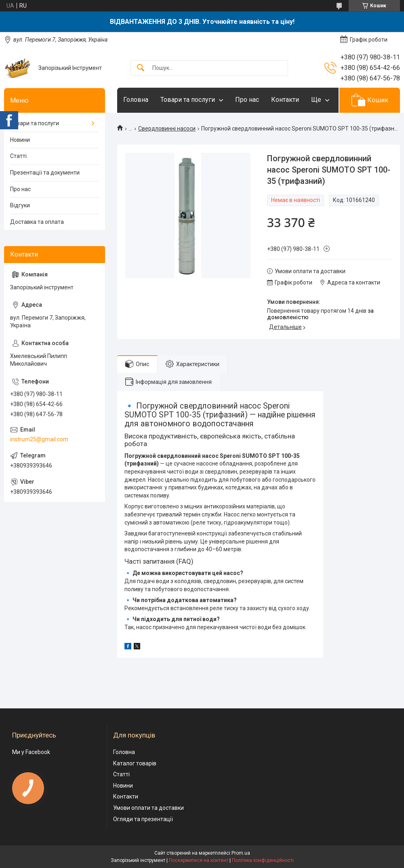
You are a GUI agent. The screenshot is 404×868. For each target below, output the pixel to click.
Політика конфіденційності (263, 860)
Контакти (285, 100)
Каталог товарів (135, 763)
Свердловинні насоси (167, 129)
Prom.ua (241, 853)
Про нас (247, 100)
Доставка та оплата (37, 222)
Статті (18, 156)
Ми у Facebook (31, 752)
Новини (20, 140)
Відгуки (20, 205)
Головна (136, 100)
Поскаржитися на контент (199, 860)
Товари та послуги (188, 100)
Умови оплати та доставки (148, 808)
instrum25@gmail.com (39, 439)
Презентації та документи (45, 173)
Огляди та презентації (143, 819)
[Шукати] (141, 68)
